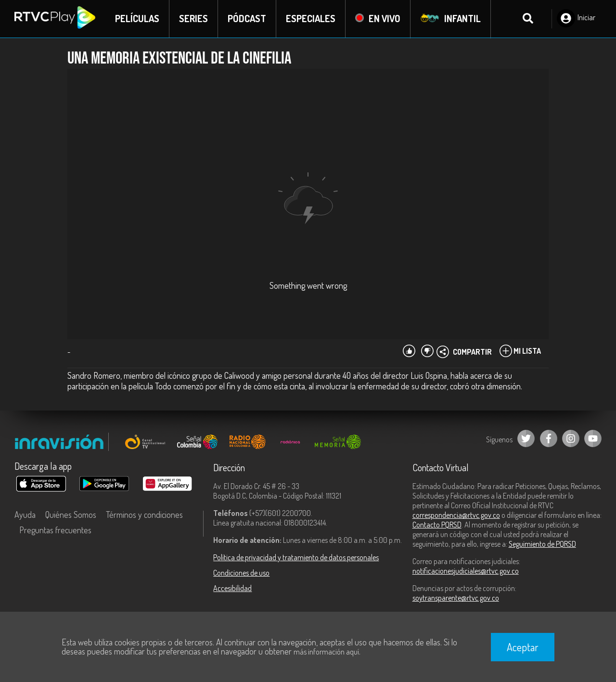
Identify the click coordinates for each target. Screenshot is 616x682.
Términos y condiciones (144, 515)
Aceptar (523, 647)
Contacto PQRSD (437, 525)
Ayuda (25, 515)
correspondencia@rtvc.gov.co (456, 515)
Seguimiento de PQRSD (542, 544)
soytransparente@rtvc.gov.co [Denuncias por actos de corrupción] (456, 598)
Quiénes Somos (71, 515)
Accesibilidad (232, 589)
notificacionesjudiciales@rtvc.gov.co (466, 571)
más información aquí (326, 652)
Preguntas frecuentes (55, 530)
